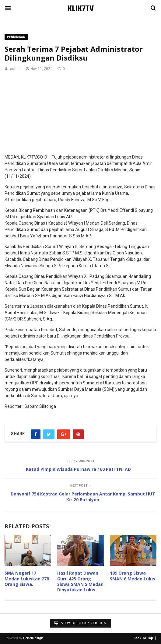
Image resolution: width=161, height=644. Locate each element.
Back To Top (145, 638)
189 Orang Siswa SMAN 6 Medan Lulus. (133, 576)
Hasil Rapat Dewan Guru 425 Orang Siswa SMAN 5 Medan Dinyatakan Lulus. (80, 581)
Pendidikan (16, 37)
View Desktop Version (80, 623)
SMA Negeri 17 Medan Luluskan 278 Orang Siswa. (27, 578)
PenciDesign (33, 638)
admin (15, 69)
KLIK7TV (81, 9)
